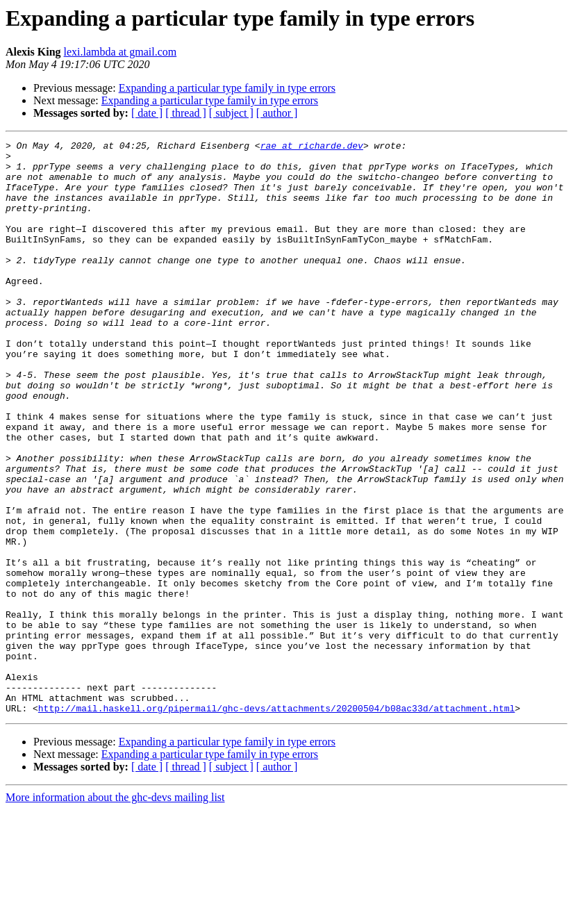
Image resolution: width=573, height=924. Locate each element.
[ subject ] (231, 113)
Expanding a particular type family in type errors (227, 88)
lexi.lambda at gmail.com (121, 52)
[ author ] (277, 113)
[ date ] (147, 113)
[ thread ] (186, 113)
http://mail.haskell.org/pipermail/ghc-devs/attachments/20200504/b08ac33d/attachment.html (276, 823)
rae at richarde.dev (312, 147)
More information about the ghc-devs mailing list (115, 912)
